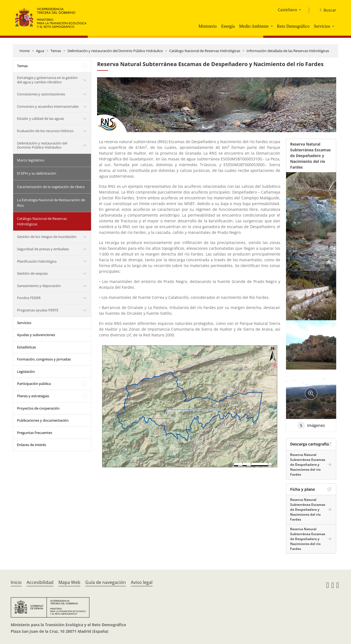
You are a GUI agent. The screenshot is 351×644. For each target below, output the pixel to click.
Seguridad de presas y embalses (43, 249)
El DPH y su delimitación (37, 173)
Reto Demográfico (293, 26)
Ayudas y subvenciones (36, 335)
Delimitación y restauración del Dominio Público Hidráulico (115, 51)
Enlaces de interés (32, 445)
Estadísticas (26, 347)
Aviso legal (142, 582)
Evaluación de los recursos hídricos (45, 131)
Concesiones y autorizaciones (41, 94)
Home (25, 51)
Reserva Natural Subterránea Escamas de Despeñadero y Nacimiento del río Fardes (308, 465)
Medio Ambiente (254, 26)
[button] (272, 26)
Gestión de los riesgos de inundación (47, 237)
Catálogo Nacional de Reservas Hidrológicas (205, 51)
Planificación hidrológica (37, 261)
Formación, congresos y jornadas (44, 359)
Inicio (16, 582)
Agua (40, 51)
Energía (228, 26)
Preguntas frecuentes (35, 433)
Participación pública (34, 384)
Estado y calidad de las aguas (40, 118)
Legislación (26, 371)
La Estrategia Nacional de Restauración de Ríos (51, 203)
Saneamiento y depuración (39, 286)
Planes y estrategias (33, 396)
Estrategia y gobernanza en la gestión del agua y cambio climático (47, 80)
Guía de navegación (106, 582)
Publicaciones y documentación (43, 420)
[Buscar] (326, 10)
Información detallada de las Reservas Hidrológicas (288, 51)
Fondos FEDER (29, 298)
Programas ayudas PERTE (38, 310)
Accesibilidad (40, 582)
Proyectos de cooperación (38, 408)
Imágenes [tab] (311, 425)
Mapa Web (69, 582)
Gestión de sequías (32, 273)
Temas (56, 51)
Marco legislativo (31, 160)
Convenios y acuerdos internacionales (48, 106)
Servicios (322, 26)
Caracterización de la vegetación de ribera (51, 187)
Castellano (287, 10)
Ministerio (208, 26)
